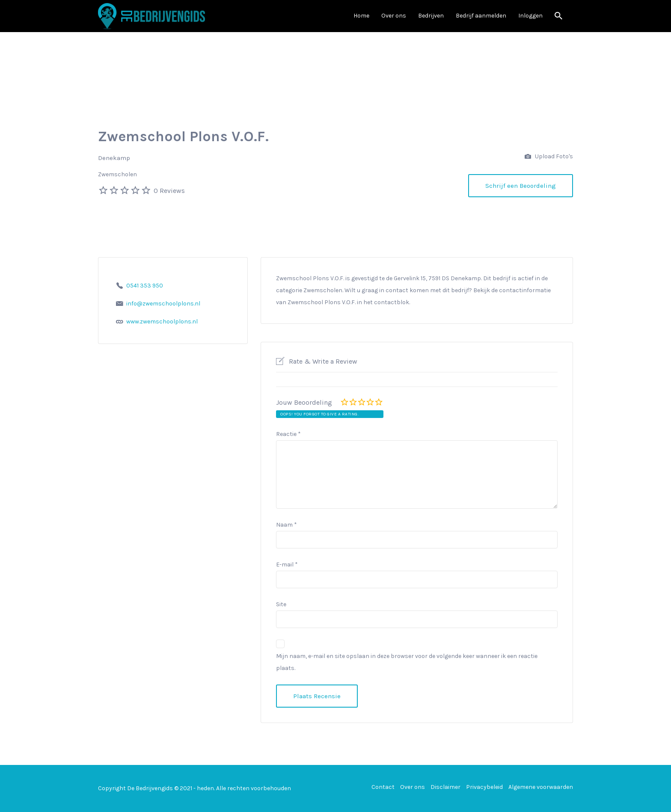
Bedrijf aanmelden (481, 16)
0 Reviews (169, 191)
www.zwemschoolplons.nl (162, 322)
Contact (383, 787)
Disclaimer (445, 787)
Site (281, 604)
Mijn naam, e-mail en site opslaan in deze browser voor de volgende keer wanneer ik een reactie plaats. (407, 662)
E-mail (287, 565)
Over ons (394, 16)
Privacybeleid (484, 787)
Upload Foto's (549, 157)
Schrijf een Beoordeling (521, 186)
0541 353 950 (145, 286)
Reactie (288, 434)
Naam (287, 525)
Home (361, 16)
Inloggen (530, 16)
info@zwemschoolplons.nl (163, 304)
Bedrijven (431, 16)
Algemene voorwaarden (541, 787)
